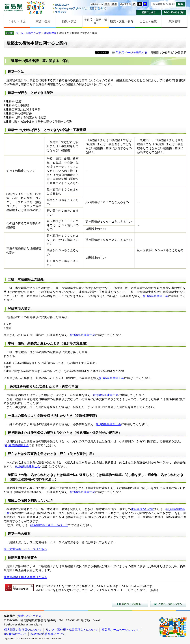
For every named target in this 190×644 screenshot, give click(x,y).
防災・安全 (69, 21)
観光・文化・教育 (122, 21)
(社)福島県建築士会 (156, 296)
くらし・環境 (17, 21)
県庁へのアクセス (30, 616)
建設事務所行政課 (142, 509)
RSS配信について (15, 634)
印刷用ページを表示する (131, 53)
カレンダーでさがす (174, 12)
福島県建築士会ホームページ (49, 525)
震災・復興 (43, 21)
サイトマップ (80, 12)
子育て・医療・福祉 (96, 21)
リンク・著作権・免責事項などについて (72, 630)
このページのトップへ (168, 604)
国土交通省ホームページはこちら (25, 549)
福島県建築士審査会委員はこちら (25, 577)
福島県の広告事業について (48, 634)
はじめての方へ (80, 5)
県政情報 (174, 21)
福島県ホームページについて (120, 630)
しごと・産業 (148, 21)
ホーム (19, 33)
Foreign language (80, 8)
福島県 (14, 7)
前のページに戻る (130, 604)
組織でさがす (149, 12)
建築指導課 (50, 33)
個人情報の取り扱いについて (23, 630)
